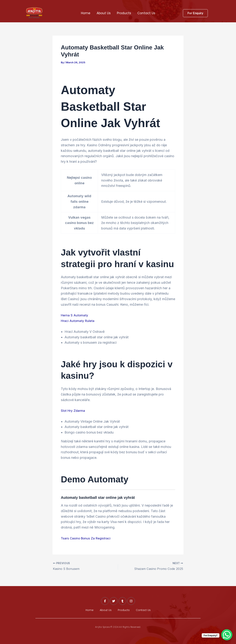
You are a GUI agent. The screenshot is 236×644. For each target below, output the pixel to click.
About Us (104, 13)
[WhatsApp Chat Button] (227, 635)
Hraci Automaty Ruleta (78, 321)
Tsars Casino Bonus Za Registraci (86, 538)
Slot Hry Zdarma (73, 411)
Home (86, 13)
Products (124, 13)
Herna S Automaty (75, 315)
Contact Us (146, 13)
